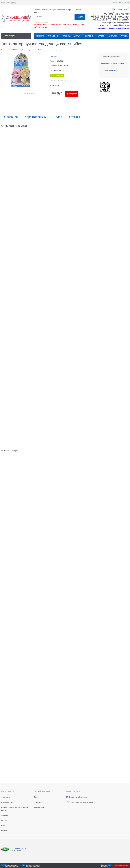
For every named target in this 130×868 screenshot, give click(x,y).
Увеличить (30, 94)
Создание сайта (19, 848)
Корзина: (121, 9)
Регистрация (124, 2)
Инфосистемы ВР (19, 851)
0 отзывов (54, 57)
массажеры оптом (47, 22)
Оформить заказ (121, 865)
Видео (58, 117)
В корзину (73, 94)
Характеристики (36, 117)
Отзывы (75, 117)
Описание (11, 117)
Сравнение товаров (33, 865)
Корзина (104, 865)
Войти (115, 2)
